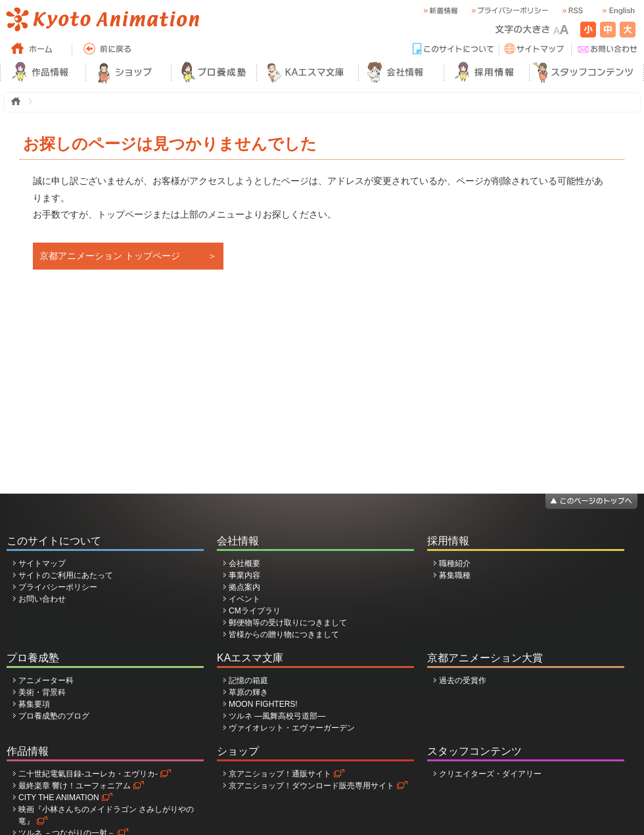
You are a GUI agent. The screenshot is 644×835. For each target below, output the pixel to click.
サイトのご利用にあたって (66, 575)
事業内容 (244, 575)
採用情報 (448, 541)
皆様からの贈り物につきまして (284, 634)
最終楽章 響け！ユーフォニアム (75, 786)
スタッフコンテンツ (474, 751)
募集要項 (34, 704)
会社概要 (244, 563)
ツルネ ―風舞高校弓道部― (277, 716)
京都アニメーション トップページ (110, 256)
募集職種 (455, 575)
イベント (244, 599)
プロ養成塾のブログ (54, 716)
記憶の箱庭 (248, 680)
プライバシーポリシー (58, 587)
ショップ (238, 751)
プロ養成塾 (33, 658)
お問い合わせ (42, 599)
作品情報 (28, 751)
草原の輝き (248, 692)
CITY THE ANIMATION (59, 798)
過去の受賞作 (463, 680)
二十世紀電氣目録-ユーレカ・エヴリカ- (88, 774)
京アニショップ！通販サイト (280, 774)
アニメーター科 (46, 680)
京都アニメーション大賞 (485, 658)
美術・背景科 (42, 692)
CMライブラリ (255, 611)
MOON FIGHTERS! (263, 704)
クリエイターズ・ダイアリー (490, 774)
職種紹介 (455, 563)
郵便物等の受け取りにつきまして (288, 623)
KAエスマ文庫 (250, 658)
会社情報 (238, 541)
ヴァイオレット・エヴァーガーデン (292, 728)
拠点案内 (244, 587)
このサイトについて (54, 541)
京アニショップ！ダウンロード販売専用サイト (311, 786)
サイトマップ (42, 563)
